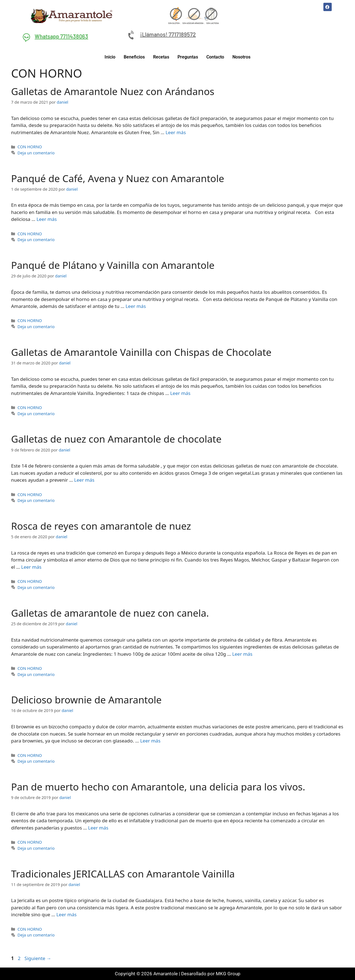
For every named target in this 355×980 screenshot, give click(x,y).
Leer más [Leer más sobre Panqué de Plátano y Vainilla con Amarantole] (136, 306)
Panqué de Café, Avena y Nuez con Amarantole (118, 178)
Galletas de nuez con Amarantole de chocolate (116, 439)
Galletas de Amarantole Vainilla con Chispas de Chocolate (141, 352)
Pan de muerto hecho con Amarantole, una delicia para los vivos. (158, 787)
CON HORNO (30, 147)
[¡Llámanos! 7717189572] (132, 35)
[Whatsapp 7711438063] (26, 37)
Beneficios (134, 57)
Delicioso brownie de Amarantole (86, 700)
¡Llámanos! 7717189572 (168, 34)
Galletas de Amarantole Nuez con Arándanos (113, 91)
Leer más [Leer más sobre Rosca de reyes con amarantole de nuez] (31, 567)
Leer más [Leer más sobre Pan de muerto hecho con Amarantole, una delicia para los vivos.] (98, 828)
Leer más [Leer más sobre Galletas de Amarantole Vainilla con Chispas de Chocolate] (180, 393)
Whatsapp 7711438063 (61, 36)
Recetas (161, 57)
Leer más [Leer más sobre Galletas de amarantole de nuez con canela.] (242, 654)
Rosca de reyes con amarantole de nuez (101, 526)
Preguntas (188, 57)
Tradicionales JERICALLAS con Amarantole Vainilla (123, 874)
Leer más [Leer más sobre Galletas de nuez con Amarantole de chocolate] (84, 480)
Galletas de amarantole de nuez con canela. (110, 613)
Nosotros (241, 57)
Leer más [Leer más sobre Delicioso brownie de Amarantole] (150, 741)
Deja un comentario (36, 153)
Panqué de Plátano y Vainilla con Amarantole (113, 265)
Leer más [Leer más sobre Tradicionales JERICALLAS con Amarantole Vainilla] (66, 914)
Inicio (110, 57)
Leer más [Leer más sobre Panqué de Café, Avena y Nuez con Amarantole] (47, 219)
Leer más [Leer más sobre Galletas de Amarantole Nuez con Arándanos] (176, 132)
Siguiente (38, 958)
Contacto (215, 57)
